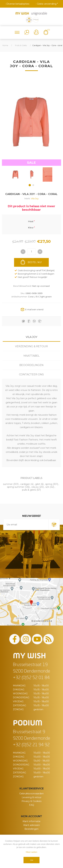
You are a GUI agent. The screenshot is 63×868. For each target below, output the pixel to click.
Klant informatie (31, 821)
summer (8, 484)
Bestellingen (31, 829)
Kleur (31, 228)
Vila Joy (35, 198)
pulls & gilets (29, 490)
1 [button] (30, 185)
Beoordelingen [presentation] (31, 365)
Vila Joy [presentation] (31, 337)
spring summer (16, 487)
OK (32, 860)
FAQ (32, 805)
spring (49, 484)
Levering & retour (32, 797)
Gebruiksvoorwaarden (31, 794)
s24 (47, 487)
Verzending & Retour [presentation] (31, 346)
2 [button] (33, 185)
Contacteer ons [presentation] (31, 374)
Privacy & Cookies (31, 801)
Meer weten (31, 852)
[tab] (31, 337)
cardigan (25, 484)
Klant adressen (32, 825)
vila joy (35, 487)
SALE (31, 163)
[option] (16, 174)
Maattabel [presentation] (31, 356)
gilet (38, 484)
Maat (31, 221)
